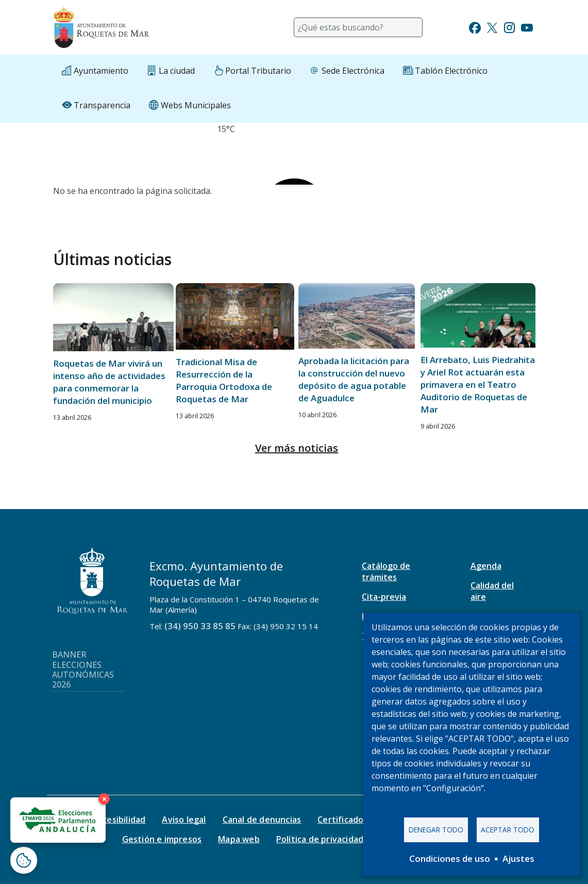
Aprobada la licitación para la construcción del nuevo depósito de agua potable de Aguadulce (354, 379)
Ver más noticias (297, 448)
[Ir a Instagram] (509, 27)
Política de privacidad (320, 839)
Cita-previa (384, 597)
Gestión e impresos (162, 839)
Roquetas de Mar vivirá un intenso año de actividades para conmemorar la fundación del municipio (109, 382)
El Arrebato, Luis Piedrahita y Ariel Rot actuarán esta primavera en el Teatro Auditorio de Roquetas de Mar (478, 384)
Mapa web (239, 839)
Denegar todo (436, 830)
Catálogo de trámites (386, 571)
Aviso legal (184, 820)
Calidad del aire (492, 591)
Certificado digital (355, 820)
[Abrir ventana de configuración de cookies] (24, 860)
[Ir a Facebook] (475, 27)
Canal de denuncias (262, 820)
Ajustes (518, 858)
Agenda (486, 566)
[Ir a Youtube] (527, 27)
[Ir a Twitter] (492, 27)
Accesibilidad (119, 820)
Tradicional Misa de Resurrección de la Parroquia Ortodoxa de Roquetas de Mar (224, 380)
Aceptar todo (508, 830)
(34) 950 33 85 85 (200, 626)
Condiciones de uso (450, 858)
